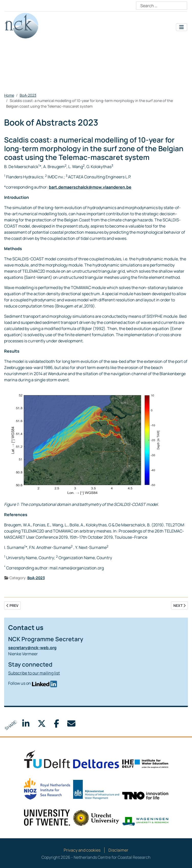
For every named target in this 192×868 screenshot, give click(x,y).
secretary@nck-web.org (32, 648)
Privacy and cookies (82, 850)
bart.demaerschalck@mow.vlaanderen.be (90, 187)
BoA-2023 (36, 578)
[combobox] (162, 6)
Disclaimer (118, 850)
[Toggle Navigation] (182, 27)
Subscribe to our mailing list (34, 673)
